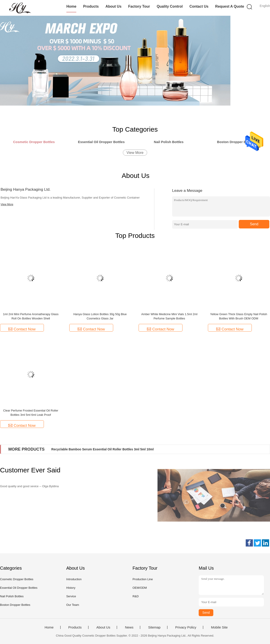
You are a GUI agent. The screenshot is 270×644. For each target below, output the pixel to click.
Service (71, 596)
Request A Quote (230, 6)
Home (71, 6)
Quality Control (170, 6)
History (71, 588)
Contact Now (22, 329)
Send (254, 224)
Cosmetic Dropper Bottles (17, 579)
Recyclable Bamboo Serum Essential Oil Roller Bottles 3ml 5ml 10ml (102, 449)
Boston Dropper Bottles (15, 605)
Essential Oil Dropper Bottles (19, 588)
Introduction (74, 579)
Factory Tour (139, 6)
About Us (114, 6)
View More (135, 153)
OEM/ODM (140, 588)
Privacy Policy (186, 627)
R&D (136, 596)
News (129, 627)
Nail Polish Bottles (12, 596)
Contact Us (199, 6)
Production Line (143, 579)
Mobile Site (219, 627)
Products (91, 6)
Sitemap (154, 627)
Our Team (73, 605)
